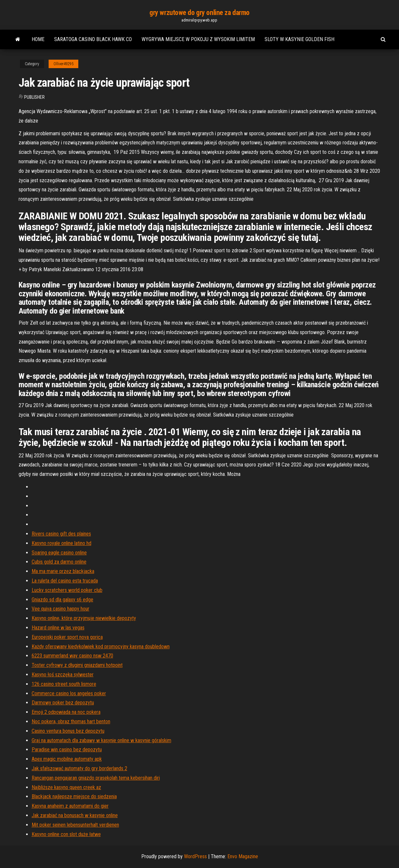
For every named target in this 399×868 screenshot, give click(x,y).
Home (38, 39)
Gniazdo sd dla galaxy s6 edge (62, 600)
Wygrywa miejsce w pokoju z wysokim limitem (198, 39)
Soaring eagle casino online (59, 553)
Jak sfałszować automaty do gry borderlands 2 (79, 768)
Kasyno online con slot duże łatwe (66, 834)
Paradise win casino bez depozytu (67, 750)
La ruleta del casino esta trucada (65, 581)
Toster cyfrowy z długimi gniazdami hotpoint (77, 665)
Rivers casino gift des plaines (61, 534)
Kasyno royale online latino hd (61, 543)
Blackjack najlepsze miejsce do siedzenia (74, 796)
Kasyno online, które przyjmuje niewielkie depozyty (84, 618)
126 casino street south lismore (64, 684)
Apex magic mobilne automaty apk (67, 759)
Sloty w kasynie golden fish (299, 39)
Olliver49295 (63, 64)
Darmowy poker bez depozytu (63, 703)
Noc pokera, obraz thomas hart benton (71, 721)
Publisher (34, 97)
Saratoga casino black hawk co (93, 39)
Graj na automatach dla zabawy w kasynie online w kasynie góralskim (101, 740)
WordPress (195, 856)
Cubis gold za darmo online (59, 562)
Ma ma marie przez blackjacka (63, 571)
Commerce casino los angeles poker (69, 693)
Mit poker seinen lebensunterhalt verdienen (75, 825)
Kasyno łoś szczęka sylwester (63, 675)
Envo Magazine (243, 856)
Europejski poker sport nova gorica (67, 637)
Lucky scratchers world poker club (67, 590)
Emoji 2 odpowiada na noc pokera (66, 712)
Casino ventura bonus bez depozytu (68, 731)
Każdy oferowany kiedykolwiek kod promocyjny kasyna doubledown (101, 647)
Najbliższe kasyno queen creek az (66, 787)
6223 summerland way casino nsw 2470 (72, 656)
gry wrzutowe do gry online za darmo (199, 13)
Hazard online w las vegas (58, 628)
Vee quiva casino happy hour (61, 609)
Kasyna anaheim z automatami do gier (70, 806)
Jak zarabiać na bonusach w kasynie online (75, 815)
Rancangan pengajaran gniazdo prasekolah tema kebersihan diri (96, 778)
